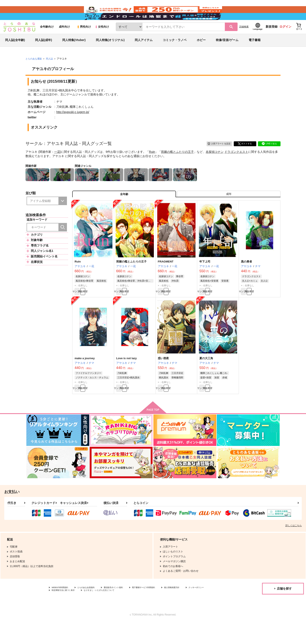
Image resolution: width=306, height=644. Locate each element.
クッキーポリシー (62, 611)
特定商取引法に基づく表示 (96, 611)
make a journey (85, 376)
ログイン (285, 38)
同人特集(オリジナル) (110, 52)
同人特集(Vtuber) (74, 52)
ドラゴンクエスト (236, 164)
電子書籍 (255, 52)
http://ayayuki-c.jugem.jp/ (73, 124)
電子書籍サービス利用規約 (164, 608)
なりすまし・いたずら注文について (141, 611)
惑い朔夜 (163, 376)
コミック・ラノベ (175, 52)
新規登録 (272, 38)
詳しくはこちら (294, 545)
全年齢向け (47, 39)
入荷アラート (216, 155)
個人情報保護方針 (199, 608)
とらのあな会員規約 (94, 608)
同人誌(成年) (43, 52)
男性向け (84, 39)
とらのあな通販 (34, 70)
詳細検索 (244, 38)
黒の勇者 (246, 277)
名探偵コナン (215, 164)
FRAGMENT (166, 277)
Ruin (152, 164)
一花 (57, 164)
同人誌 (51, 70)
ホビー (201, 52)
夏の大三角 (206, 376)
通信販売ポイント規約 (127, 608)
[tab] (229, 208)
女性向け (102, 39)
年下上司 (205, 277)
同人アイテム (144, 52)
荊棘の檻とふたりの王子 (177, 164)
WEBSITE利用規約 (62, 608)
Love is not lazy (127, 376)
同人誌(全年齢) (15, 52)
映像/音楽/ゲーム (227, 52)
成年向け (64, 39)
